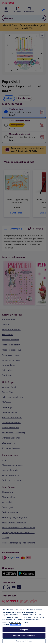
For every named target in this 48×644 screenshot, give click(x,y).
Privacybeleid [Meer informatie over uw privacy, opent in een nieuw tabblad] (16, 625)
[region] (24, 625)
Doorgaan (24, 630)
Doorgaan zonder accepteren (24, 635)
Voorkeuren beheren (24, 641)
